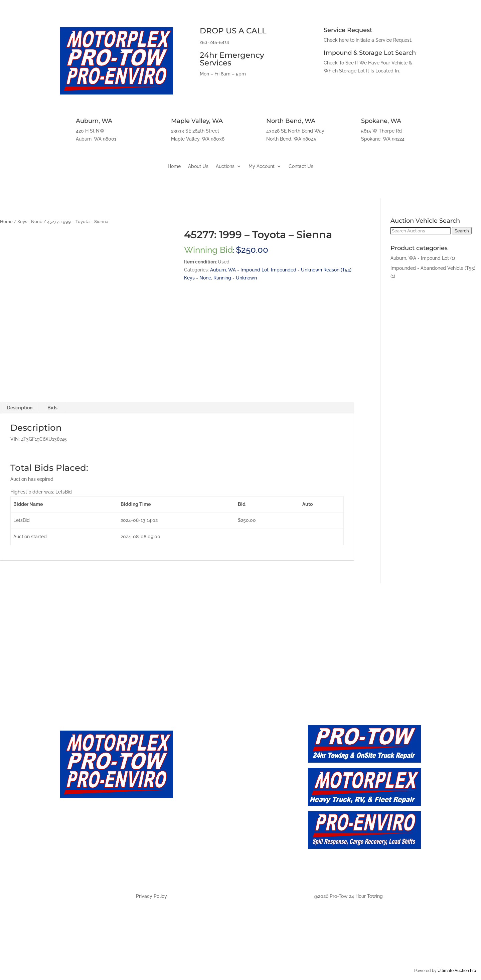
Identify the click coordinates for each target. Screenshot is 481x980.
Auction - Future (209, 809)
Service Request (348, 30)
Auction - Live (205, 794)
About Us (198, 166)
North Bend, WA (291, 121)
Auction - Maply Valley (218, 839)
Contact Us (301, 166)
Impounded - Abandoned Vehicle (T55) (433, 268)
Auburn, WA (94, 121)
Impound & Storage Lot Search (370, 53)
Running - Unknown (235, 278)
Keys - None (30, 222)
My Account (262, 166)
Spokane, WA (381, 121)
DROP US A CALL (233, 31)
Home (174, 166)
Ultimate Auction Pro (457, 971)
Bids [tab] (52, 408)
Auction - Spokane (212, 868)
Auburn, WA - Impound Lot (239, 270)
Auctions (225, 166)
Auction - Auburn (210, 824)
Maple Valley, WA (197, 121)
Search (462, 231)
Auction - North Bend (216, 853)
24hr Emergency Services (232, 59)
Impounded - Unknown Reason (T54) (311, 270)
